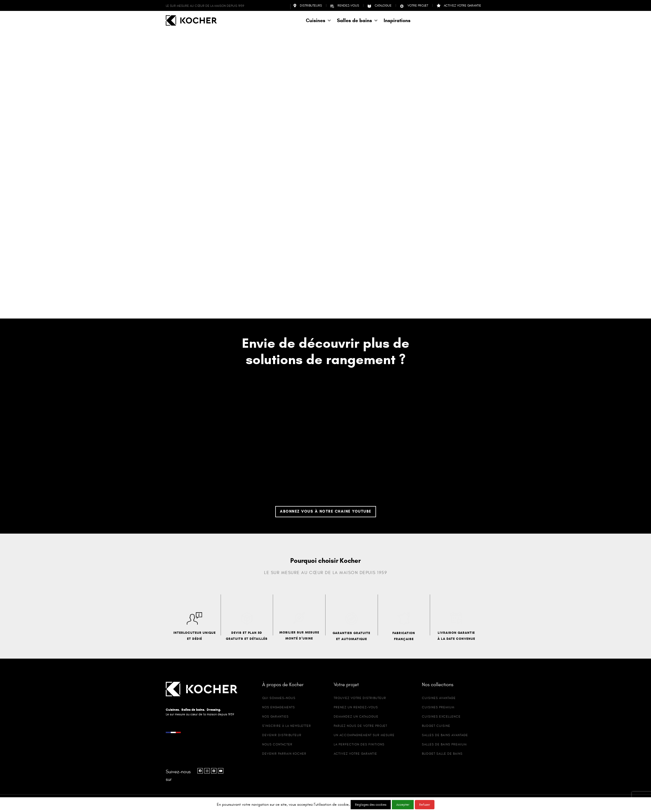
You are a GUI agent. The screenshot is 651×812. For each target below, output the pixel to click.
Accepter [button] (403, 805)
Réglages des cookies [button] (371, 805)
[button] (319, 20)
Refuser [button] (425, 805)
